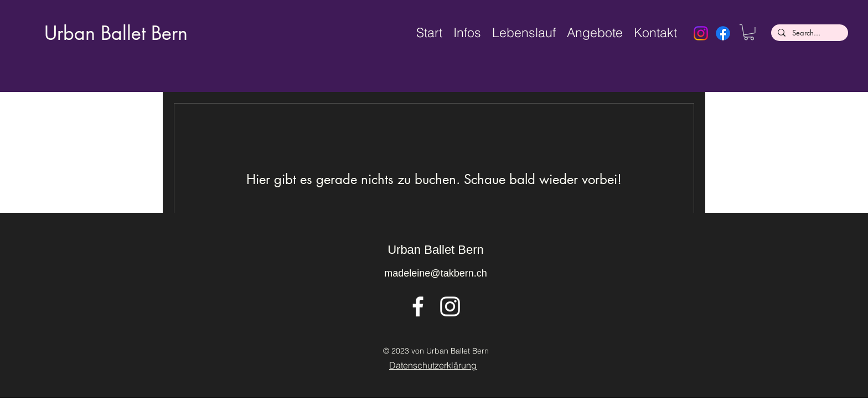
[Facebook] (723, 33)
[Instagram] (701, 33)
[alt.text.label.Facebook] (418, 306)
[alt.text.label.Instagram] (450, 306)
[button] (749, 32)
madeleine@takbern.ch (435, 273)
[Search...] (808, 33)
